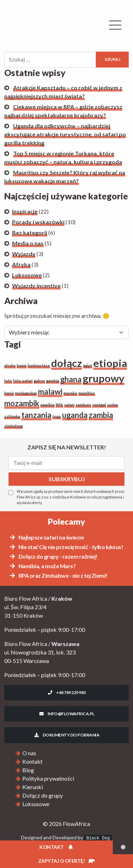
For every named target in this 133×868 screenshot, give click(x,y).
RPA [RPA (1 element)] (59, 405)
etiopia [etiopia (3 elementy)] (110, 363)
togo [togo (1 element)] (57, 416)
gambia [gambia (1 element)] (53, 381)
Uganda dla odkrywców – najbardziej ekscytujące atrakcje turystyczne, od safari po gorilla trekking (65, 134)
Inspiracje (25, 211)
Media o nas (28, 243)
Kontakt (32, 761)
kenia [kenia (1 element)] (9, 393)
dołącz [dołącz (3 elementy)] (66, 363)
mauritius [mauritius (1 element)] (87, 393)
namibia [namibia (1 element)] (48, 405)
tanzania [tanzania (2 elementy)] (36, 415)
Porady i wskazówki (38, 222)
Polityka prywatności (48, 778)
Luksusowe (27, 275)
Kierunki (33, 787)
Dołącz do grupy (43, 795)
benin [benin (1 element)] (22, 365)
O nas (29, 753)
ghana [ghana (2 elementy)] (71, 379)
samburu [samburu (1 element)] (83, 405)
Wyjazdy (24, 254)
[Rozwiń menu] (115, 25)
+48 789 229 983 (66, 692)
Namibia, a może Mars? (42, 566)
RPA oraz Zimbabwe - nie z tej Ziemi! (58, 575)
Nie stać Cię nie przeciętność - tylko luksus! (66, 547)
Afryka (21, 264)
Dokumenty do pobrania (66, 735)
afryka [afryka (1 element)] (10, 365)
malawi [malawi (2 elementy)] (50, 392)
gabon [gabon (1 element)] (39, 381)
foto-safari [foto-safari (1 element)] (23, 381)
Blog (28, 770)
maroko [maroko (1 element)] (70, 393)
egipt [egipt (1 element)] (88, 365)
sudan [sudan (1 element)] (113, 405)
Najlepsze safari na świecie (46, 537)
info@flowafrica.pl (66, 714)
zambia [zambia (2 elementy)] (101, 415)
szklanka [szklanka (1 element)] (12, 416)
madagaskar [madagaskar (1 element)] (26, 393)
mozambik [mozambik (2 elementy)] (22, 403)
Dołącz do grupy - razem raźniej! (53, 556)
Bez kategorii (30, 232)
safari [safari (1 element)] (69, 405)
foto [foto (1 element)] (8, 381)
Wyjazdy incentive (36, 286)
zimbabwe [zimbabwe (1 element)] (13, 426)
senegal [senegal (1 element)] (99, 405)
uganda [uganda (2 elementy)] (75, 415)
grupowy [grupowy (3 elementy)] (104, 378)
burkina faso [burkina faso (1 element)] (39, 365)
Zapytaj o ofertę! (66, 861)
